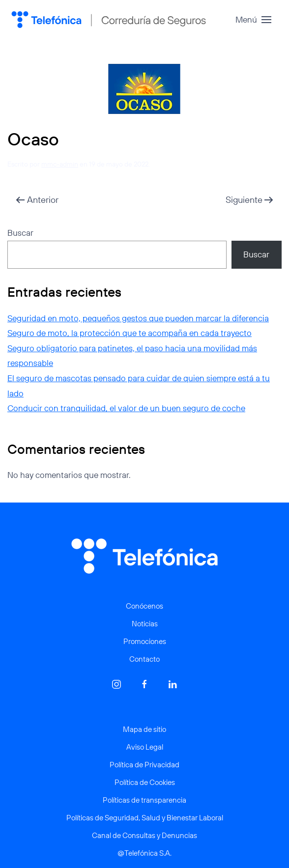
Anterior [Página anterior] (37, 200)
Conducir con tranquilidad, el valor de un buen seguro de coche (126, 408)
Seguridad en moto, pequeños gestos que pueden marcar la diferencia (138, 318)
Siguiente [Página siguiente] (250, 200)
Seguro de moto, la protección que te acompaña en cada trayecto (130, 333)
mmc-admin (60, 164)
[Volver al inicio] (109, 20)
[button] (253, 20)
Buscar (20, 233)
